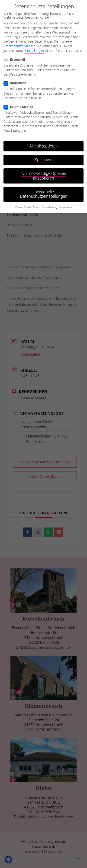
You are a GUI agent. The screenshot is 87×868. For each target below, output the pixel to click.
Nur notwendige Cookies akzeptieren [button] (44, 171)
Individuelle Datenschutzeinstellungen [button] (44, 189)
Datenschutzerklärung (19, 41)
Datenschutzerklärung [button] (45, 202)
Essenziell (16, 54)
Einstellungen (34, 45)
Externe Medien (20, 101)
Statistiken (17, 78)
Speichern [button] (44, 155)
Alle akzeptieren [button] (43, 141)
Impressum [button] (65, 202)
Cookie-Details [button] (23, 202)
